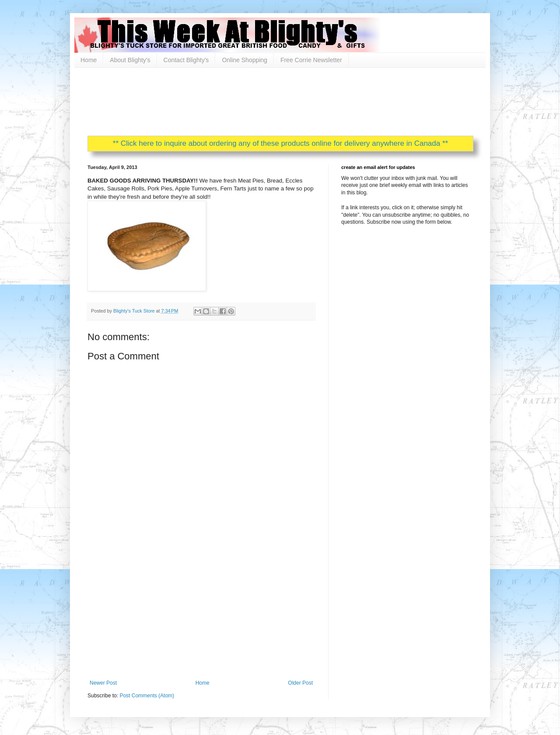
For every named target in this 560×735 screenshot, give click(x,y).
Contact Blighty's (186, 60)
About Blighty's (130, 60)
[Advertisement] (247, 101)
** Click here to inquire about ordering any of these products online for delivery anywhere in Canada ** (280, 143)
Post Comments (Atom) (147, 696)
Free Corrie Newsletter (311, 60)
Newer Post (103, 683)
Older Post (300, 683)
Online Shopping (245, 60)
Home (89, 60)
